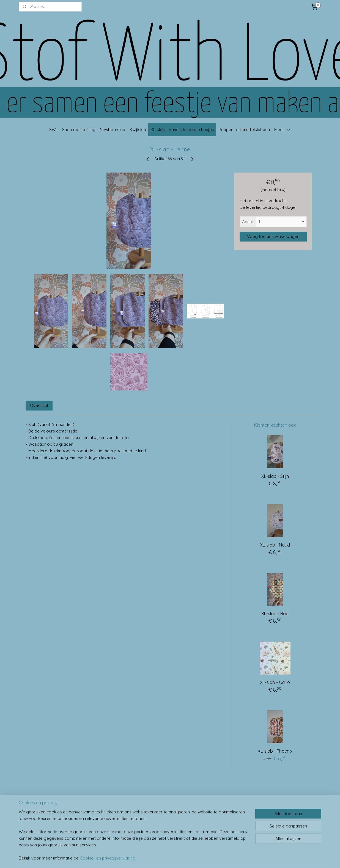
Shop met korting (79, 130)
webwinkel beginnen (181, 858)
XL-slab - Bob (275, 614)
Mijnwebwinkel (227, 858)
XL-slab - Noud (275, 545)
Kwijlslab (138, 130)
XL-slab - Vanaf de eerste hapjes (182, 130)
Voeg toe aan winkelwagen (273, 236)
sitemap (151, 858)
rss (162, 858)
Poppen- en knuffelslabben (244, 130)
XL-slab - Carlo (275, 682)
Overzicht (39, 405)
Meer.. (283, 130)
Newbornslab (113, 130)
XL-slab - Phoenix (275, 751)
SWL (54, 130)
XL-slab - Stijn (275, 476)
